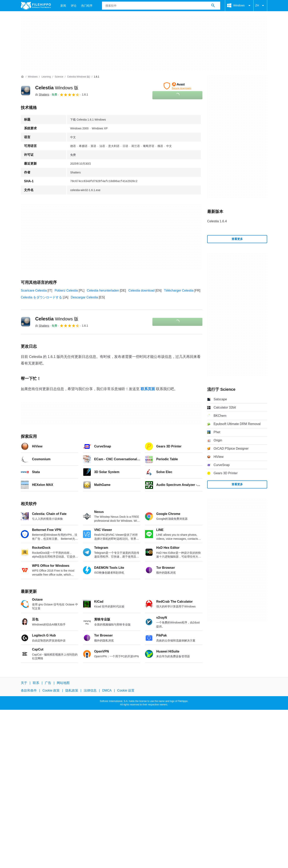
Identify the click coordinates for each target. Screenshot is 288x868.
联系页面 (148, 389)
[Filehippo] (36, 6)
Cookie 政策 (51, 690)
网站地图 (63, 683)
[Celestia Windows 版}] (78, 77)
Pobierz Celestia (66, 291)
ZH (260, 6)
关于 (24, 683)
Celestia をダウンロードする (41, 297)
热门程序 (87, 6)
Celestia (57, 88)
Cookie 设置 (126, 690)
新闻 (63, 6)
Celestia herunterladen (103, 291)
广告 (48, 683)
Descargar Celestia (84, 297)
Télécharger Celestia (179, 291)
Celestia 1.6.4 (217, 221)
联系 (36, 683)
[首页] (22, 77)
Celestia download (141, 291)
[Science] (59, 77)
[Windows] (33, 77)
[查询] (161, 6)
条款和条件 (29, 690)
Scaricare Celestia (34, 291)
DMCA (107, 690)
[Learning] (46, 77)
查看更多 (237, 239)
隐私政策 (72, 690)
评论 (74, 6)
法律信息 (90, 690)
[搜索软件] (213, 6)
